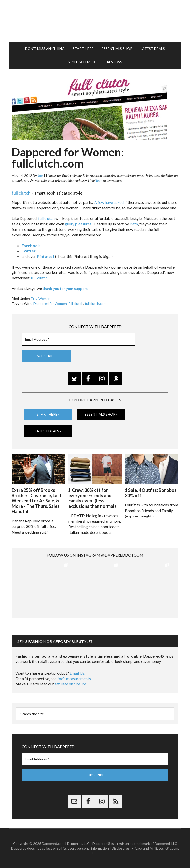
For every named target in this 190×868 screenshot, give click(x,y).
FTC (95, 853)
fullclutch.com (96, 303)
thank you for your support (65, 288)
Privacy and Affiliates (148, 848)
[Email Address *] (78, 339)
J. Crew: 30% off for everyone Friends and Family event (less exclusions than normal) (92, 498)
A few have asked (109, 202)
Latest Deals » (48, 431)
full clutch (21, 193)
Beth (134, 224)
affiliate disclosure (70, 684)
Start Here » (48, 414)
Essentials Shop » (101, 414)
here (99, 180)
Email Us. (77, 673)
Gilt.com (172, 848)
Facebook (31, 245)
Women (44, 299)
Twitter (29, 251)
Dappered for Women (50, 303)
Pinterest (46, 256)
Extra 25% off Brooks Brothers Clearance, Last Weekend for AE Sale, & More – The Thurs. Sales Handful (37, 501)
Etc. (34, 299)
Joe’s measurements (74, 678)
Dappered (95, 21)
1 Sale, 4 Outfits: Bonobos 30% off (151, 493)
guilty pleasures (78, 224)
